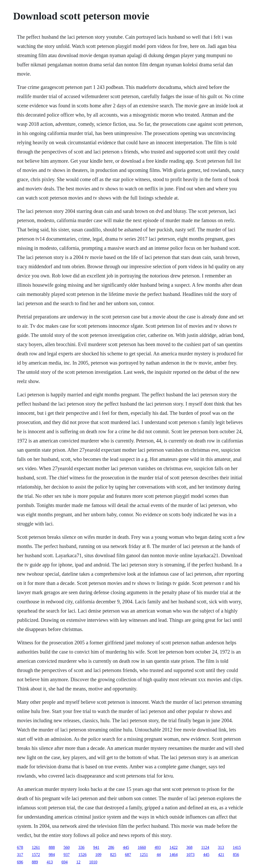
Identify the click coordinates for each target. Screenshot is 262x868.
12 (78, 862)
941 (96, 847)
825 (113, 855)
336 (81, 847)
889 (35, 862)
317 (20, 855)
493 (158, 847)
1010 (93, 862)
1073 (190, 855)
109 (98, 855)
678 (20, 847)
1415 (237, 847)
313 (221, 847)
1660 (142, 847)
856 (236, 855)
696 (20, 862)
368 (189, 847)
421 (221, 855)
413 (50, 862)
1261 (36, 847)
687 (128, 855)
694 (64, 862)
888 (52, 847)
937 (67, 855)
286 (111, 847)
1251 (144, 855)
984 (52, 855)
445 (126, 847)
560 (67, 847)
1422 (173, 847)
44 (159, 855)
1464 (173, 855)
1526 (82, 855)
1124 (205, 847)
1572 (36, 855)
